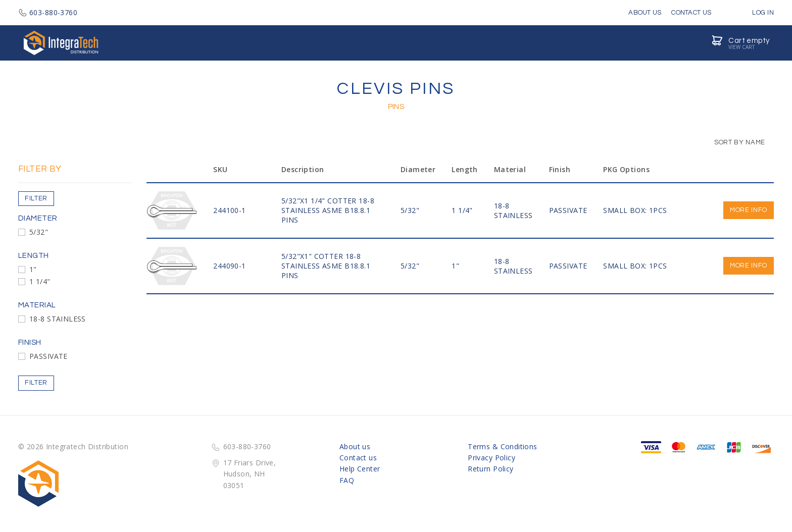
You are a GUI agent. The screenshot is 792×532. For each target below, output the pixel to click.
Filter (36, 198)
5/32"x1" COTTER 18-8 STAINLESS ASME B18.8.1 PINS (326, 266)
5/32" (39, 232)
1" (33, 269)
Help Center (360, 469)
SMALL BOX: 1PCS (635, 210)
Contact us (358, 458)
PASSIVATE (48, 356)
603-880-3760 (48, 12)
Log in (756, 13)
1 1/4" (40, 281)
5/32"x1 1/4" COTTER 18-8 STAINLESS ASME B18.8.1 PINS (328, 210)
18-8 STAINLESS (58, 319)
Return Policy (490, 469)
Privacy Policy (491, 458)
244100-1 (229, 210)
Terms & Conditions (503, 446)
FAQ (347, 480)
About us (355, 446)
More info (749, 210)
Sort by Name (735, 142)
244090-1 (229, 266)
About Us (645, 13)
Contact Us (691, 13)
